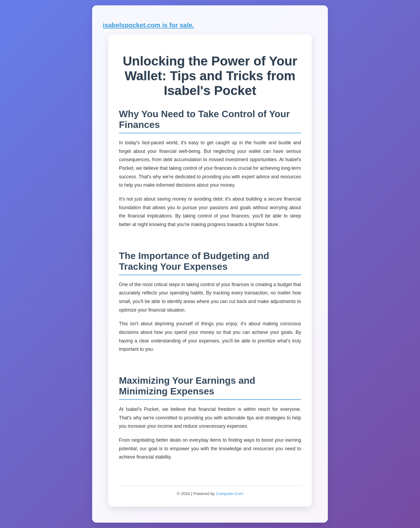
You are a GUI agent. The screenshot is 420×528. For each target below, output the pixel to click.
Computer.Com (230, 494)
